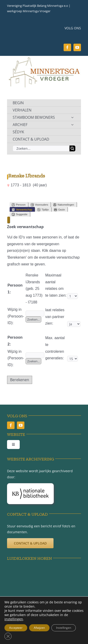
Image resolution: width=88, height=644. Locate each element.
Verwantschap (22, 210)
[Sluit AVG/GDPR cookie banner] (8, 636)
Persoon (19, 205)
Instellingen (64, 628)
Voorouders (39, 205)
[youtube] (77, 47)
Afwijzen (39, 628)
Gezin (59, 210)
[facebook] (67, 47)
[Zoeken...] (41, 148)
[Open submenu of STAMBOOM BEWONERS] (72, 117)
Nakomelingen (64, 205)
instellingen (14, 619)
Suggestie (20, 214)
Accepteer (16, 628)
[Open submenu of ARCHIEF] (72, 125)
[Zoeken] (72, 148)
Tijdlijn (43, 210)
